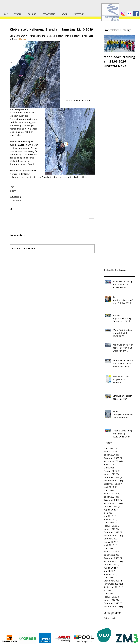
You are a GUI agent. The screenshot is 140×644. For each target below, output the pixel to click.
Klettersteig (15, 196)
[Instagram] (123, 14)
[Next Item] (130, 44)
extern (13, 191)
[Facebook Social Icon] (136, 14)
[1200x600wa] (130, 14)
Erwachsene (15, 200)
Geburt (107, 618)
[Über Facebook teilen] (11, 209)
